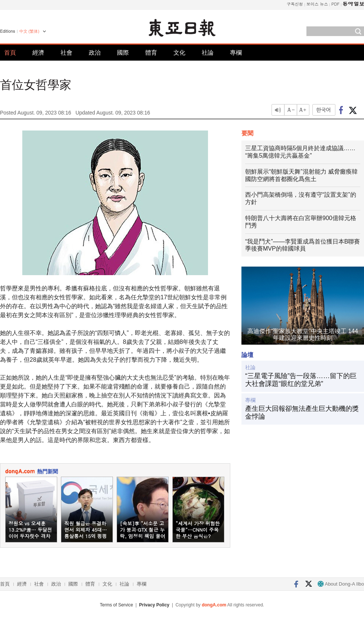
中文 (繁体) (29, 31)
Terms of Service (116, 605)
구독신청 (295, 4)
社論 (208, 53)
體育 (151, 53)
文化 (179, 53)
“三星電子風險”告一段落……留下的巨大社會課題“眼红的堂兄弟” (301, 380)
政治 (95, 53)
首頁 (10, 53)
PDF (335, 4)
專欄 (236, 53)
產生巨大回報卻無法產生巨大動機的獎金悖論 (302, 413)
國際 (123, 53)
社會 (66, 53)
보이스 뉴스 (317, 4)
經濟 (38, 53)
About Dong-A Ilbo (341, 584)
